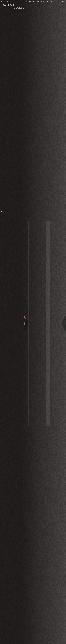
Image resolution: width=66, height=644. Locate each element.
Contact (51, 2)
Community (38, 2)
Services (30, 2)
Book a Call (64, 2)
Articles (47, 2)
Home (26, 2)
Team (34, 2)
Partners (43, 2)
